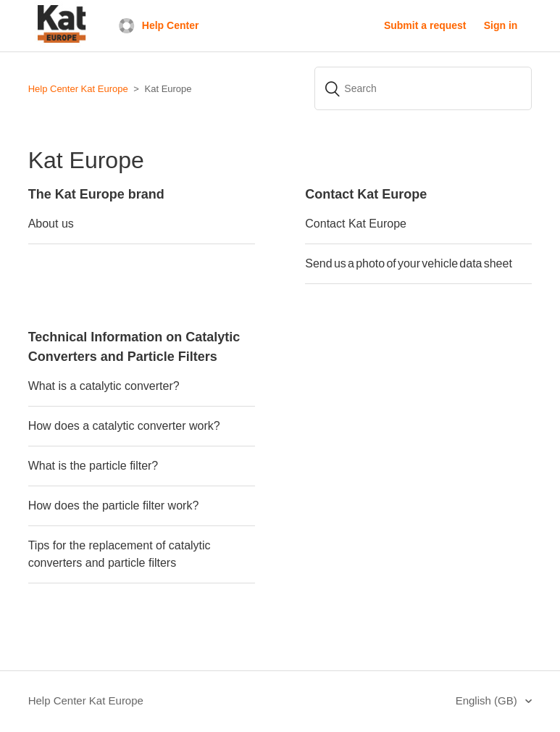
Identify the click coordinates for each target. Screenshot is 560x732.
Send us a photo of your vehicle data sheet (409, 263)
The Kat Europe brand (96, 194)
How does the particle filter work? (115, 506)
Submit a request (425, 25)
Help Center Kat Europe (78, 89)
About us (51, 224)
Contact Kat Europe (366, 194)
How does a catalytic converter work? (124, 426)
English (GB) (488, 700)
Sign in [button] (501, 25)
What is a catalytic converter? (104, 386)
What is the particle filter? (93, 466)
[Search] (423, 88)
